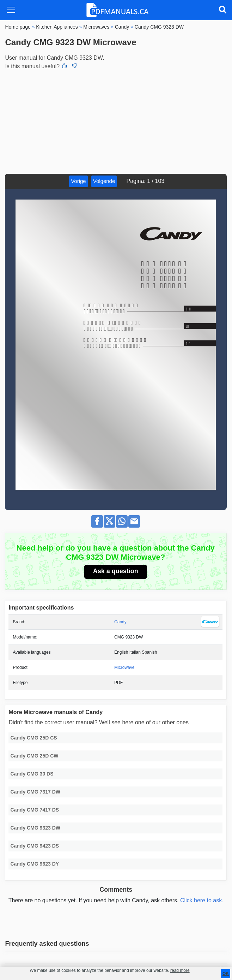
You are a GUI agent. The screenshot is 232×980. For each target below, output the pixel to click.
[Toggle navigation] (11, 10)
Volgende (104, 181)
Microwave (124, 667)
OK (226, 974)
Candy (120, 622)
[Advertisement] (116, 121)
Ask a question (116, 571)
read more (180, 970)
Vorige (78, 181)
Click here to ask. (202, 900)
